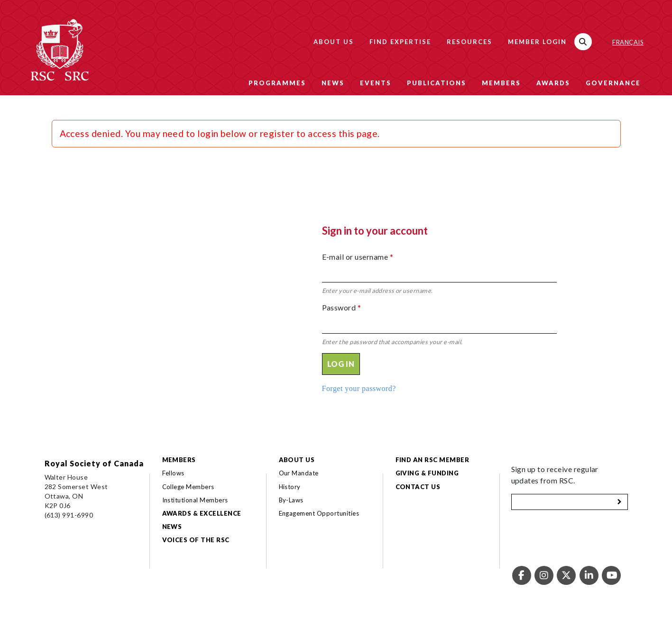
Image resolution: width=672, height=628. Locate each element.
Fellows (173, 473)
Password (342, 307)
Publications (437, 83)
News (333, 83)
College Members (188, 487)
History (290, 487)
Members (501, 83)
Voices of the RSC (196, 540)
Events (376, 83)
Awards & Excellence (202, 513)
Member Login (537, 42)
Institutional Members (195, 500)
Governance (613, 83)
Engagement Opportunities (319, 513)
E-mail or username (358, 257)
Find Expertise (400, 42)
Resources (469, 42)
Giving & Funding (427, 473)
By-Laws (291, 500)
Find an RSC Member (433, 460)
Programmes (277, 83)
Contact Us (418, 487)
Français (628, 42)
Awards (553, 83)
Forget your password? (359, 388)
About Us (334, 42)
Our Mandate (299, 473)
